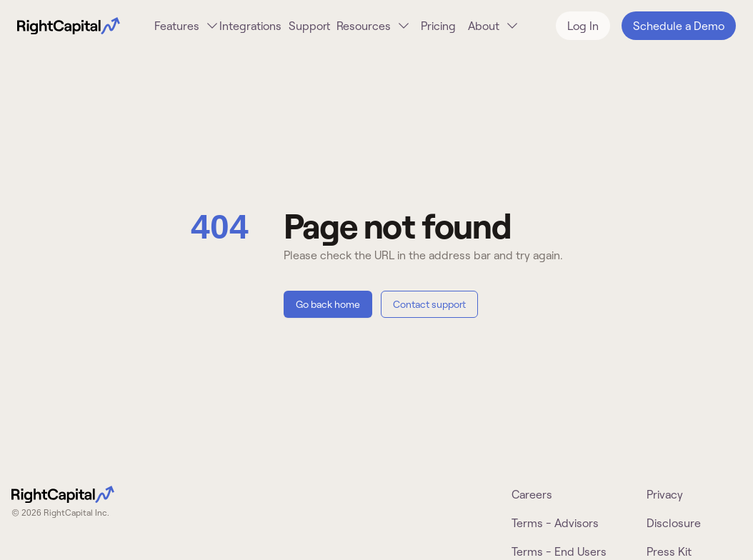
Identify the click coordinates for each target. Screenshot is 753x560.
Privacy (665, 494)
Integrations (250, 26)
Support (309, 26)
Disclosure (674, 523)
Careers (532, 494)
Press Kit (669, 551)
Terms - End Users (559, 551)
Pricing (438, 26)
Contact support (429, 304)
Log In (583, 26)
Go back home (328, 304)
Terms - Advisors (555, 523)
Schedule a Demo (679, 26)
